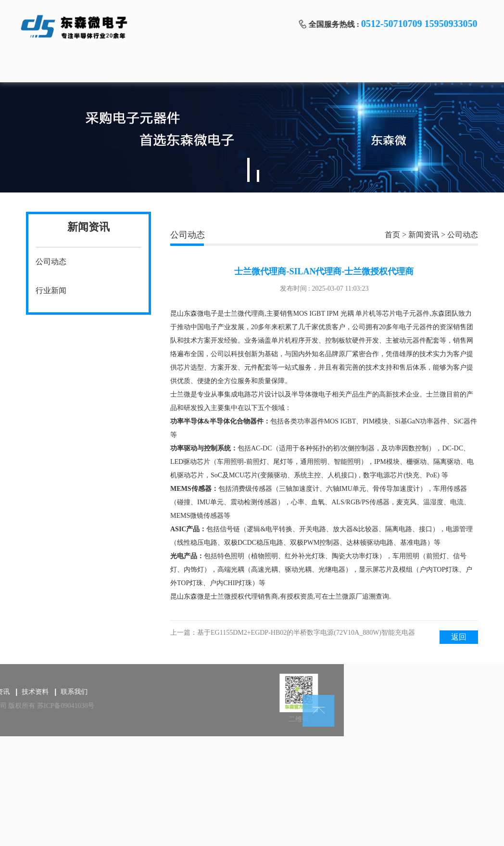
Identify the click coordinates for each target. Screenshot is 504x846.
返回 (459, 637)
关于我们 (375, 68)
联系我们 (438, 68)
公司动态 (51, 262)
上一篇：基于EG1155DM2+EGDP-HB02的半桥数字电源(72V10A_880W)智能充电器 (293, 633)
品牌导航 (188, 68)
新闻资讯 (251, 68)
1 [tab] (248, 170)
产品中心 (126, 68)
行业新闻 (51, 290)
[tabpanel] (252, 137)
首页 (63, 68)
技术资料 (313, 68)
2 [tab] (258, 176)
